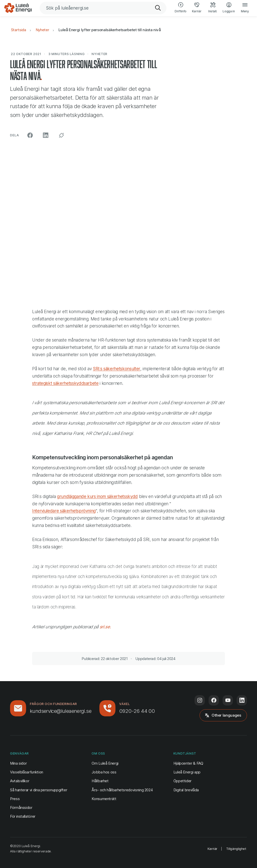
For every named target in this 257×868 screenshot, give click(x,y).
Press (15, 799)
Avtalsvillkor (20, 781)
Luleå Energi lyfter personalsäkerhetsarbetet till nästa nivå (110, 30)
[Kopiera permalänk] (61, 135)
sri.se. (105, 627)
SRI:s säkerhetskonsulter (117, 369)
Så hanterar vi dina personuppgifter (39, 790)
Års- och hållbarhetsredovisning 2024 (122, 790)
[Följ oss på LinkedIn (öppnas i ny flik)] (242, 700)
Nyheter (42, 30)
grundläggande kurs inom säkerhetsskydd (97, 497)
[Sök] (158, 8)
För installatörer (23, 816)
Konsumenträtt (104, 799)
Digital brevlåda (186, 790)
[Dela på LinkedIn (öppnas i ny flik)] (46, 135)
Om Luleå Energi (105, 763)
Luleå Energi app (187, 772)
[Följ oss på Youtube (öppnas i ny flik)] (228, 700)
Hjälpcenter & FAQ (188, 763)
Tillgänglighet (236, 849)
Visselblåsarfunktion (27, 772)
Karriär (212, 849)
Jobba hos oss (104, 772)
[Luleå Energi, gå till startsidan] (18, 8)
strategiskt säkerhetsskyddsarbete (65, 383)
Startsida (19, 30)
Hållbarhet (100, 781)
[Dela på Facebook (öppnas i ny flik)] (30, 135)
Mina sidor (18, 763)
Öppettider (182, 781)
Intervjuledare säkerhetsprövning (64, 511)
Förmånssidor (21, 808)
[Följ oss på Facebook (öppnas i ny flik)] (214, 700)
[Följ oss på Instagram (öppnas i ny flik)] (200, 700)
